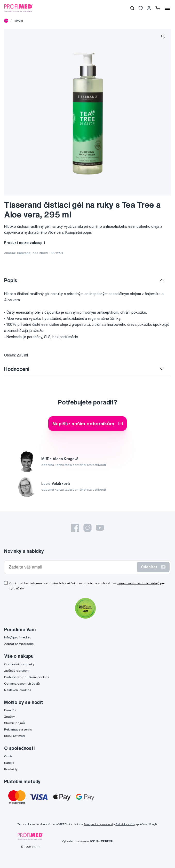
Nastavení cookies (18, 690)
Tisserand (23, 253)
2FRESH (107, 841)
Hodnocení (17, 369)
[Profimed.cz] (19, 8)
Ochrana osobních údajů (22, 683)
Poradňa (10, 710)
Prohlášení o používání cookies (27, 677)
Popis (11, 280)
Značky (9, 716)
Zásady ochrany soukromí (98, 824)
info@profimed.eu (18, 637)
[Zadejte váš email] (72, 567)
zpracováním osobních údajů (138, 583)
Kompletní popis (79, 232)
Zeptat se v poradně (19, 644)
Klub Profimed (14, 736)
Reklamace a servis (18, 729)
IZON (94, 841)
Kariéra (9, 763)
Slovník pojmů (14, 723)
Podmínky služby (125, 824)
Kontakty (11, 769)
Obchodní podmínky (19, 664)
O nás (8, 756)
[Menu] (167, 8)
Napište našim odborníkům (87, 423)
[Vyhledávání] (132, 8)
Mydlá (19, 21)
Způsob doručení (17, 671)
